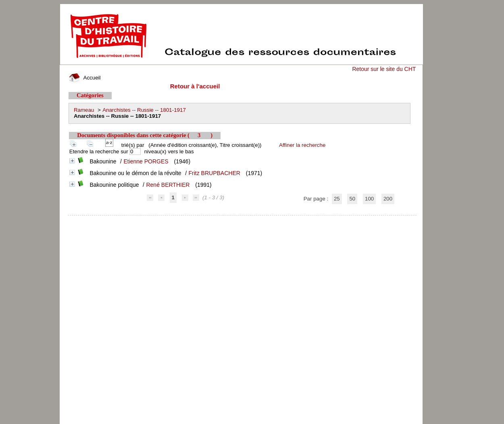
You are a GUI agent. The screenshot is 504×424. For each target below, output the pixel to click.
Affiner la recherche (302, 145)
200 (388, 199)
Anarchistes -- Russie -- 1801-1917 (144, 110)
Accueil (85, 78)
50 (352, 199)
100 (369, 199)
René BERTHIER (168, 185)
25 (337, 199)
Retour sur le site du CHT (384, 69)
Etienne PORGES (146, 161)
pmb (242, 220)
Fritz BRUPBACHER (215, 173)
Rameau (84, 110)
